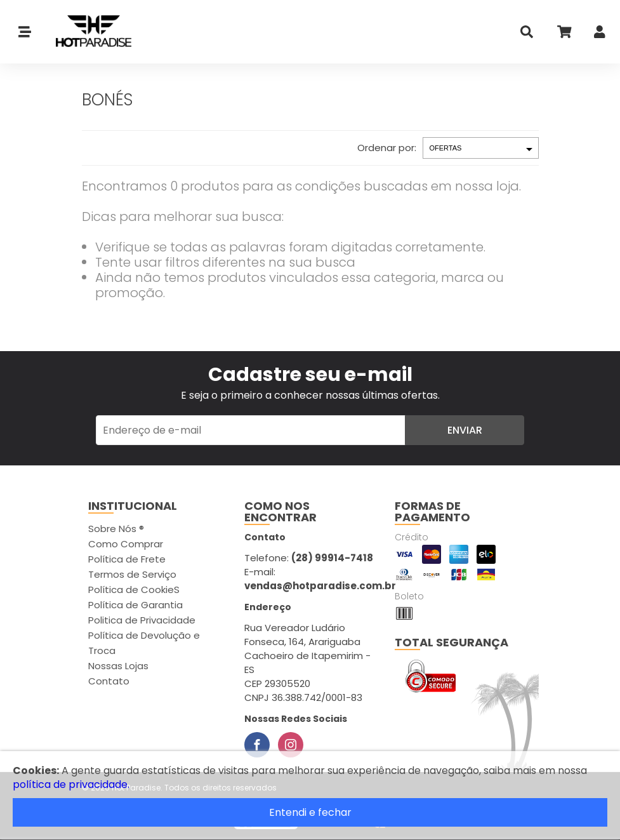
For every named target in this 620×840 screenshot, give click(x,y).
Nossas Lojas (118, 666)
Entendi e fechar (310, 812)
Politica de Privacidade (142, 620)
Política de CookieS (134, 590)
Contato (109, 681)
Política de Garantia (135, 605)
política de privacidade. (71, 784)
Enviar (465, 430)
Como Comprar (126, 544)
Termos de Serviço (132, 574)
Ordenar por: (387, 148)
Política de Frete (127, 559)
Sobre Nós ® (116, 529)
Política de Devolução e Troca (144, 643)
